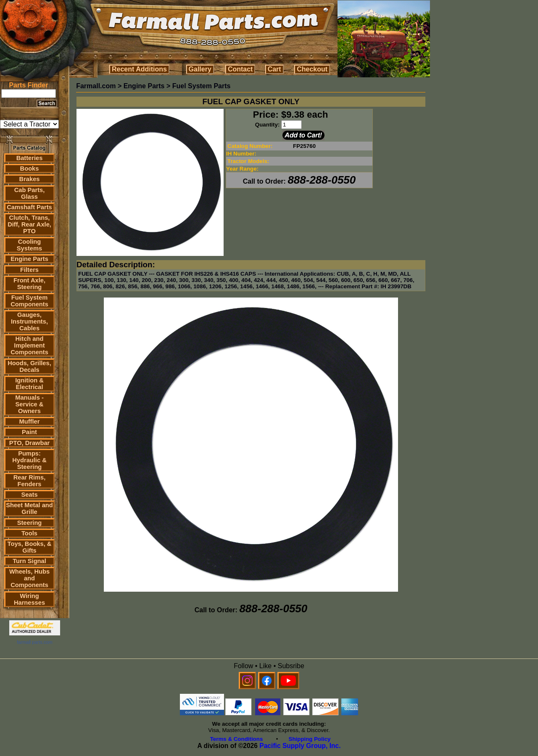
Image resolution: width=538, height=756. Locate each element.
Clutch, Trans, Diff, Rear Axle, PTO (29, 224)
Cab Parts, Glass (30, 193)
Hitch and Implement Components (29, 345)
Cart (274, 69)
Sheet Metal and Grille (29, 508)
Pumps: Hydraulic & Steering (29, 460)
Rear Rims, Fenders (30, 481)
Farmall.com (96, 86)
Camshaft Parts (29, 207)
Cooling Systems (29, 245)
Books (30, 169)
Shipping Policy (310, 739)
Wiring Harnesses (29, 599)
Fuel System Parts (202, 86)
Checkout (312, 69)
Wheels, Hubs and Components (29, 578)
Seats (29, 495)
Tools (29, 533)
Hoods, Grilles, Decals (29, 366)
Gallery (200, 69)
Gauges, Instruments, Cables (29, 321)
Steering (30, 523)
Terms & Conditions (237, 739)
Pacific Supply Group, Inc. (300, 746)
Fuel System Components (29, 301)
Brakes (30, 179)
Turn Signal (29, 561)
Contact (240, 69)
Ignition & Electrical (29, 384)
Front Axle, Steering (29, 284)
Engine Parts (29, 259)
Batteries (30, 158)
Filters (29, 270)
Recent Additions (139, 69)
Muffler (30, 421)
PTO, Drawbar (30, 443)
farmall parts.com (34, 642)
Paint (29, 432)
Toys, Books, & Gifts (30, 547)
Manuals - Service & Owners (29, 404)
